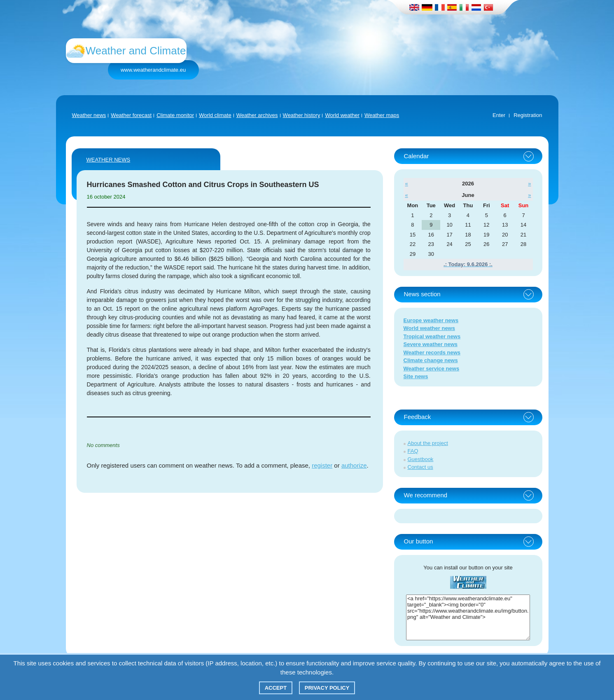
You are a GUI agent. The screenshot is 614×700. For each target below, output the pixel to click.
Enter (499, 115)
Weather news (89, 115)
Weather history (302, 115)
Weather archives (257, 115)
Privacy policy (327, 688)
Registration (528, 115)
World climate (215, 115)
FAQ (413, 451)
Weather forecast (131, 115)
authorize (354, 465)
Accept (276, 688)
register (322, 465)
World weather (342, 115)
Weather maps (382, 115)
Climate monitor (175, 115)
